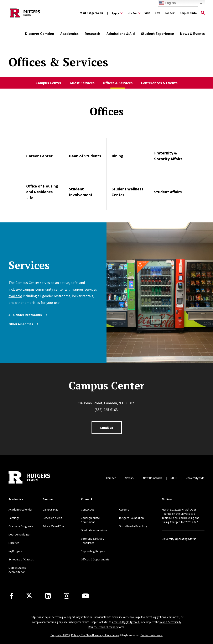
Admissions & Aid (121, 34)
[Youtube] (85, 596)
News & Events (192, 34)
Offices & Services (118, 83)
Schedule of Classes (21, 559)
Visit (147, 13)
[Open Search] (203, 13)
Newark (130, 478)
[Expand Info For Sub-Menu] (134, 13)
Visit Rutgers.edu (92, 13)
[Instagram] (66, 596)
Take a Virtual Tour (54, 526)
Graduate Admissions (94, 530)
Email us (107, 428)
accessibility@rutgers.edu (126, 622)
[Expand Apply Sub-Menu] (117, 13)
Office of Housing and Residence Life (42, 192)
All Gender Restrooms (28, 315)
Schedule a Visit (52, 518)
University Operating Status (179, 539)
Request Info (188, 13)
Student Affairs (168, 192)
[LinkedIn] (48, 596)
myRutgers (15, 551)
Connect (170, 13)
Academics (69, 34)
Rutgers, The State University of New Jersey (95, 635)
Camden (111, 478)
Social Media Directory (133, 526)
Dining (117, 156)
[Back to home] (29, 478)
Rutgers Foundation (131, 518)
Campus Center (48, 83)
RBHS (174, 478)
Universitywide (195, 478)
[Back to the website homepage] (25, 13)
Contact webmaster (152, 635)
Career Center (39, 156)
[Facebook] (11, 596)
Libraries (14, 543)
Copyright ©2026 (60, 635)
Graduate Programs (21, 526)
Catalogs (14, 518)
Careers (124, 510)
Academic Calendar (20, 510)
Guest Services (82, 83)
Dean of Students (85, 156)
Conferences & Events (159, 83)
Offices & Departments (95, 559)
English (167, 3)
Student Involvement (81, 192)
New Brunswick (152, 478)
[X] (29, 596)
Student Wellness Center (127, 192)
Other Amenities (24, 324)
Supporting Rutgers (93, 551)
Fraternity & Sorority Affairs (168, 156)
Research (92, 34)
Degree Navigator (20, 534)
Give (157, 13)
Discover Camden (40, 34)
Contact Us (88, 510)
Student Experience (157, 34)
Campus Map (51, 510)
